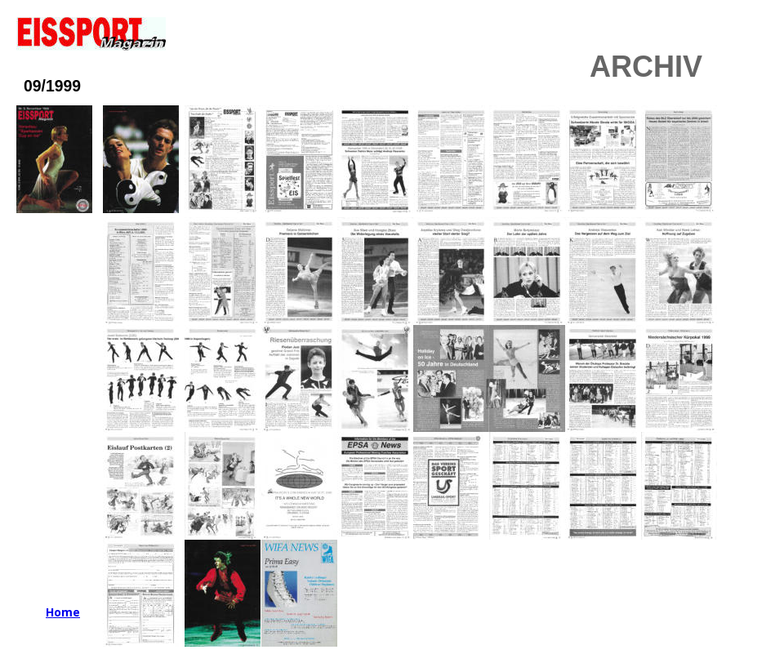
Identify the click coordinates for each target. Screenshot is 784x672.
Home (63, 612)
